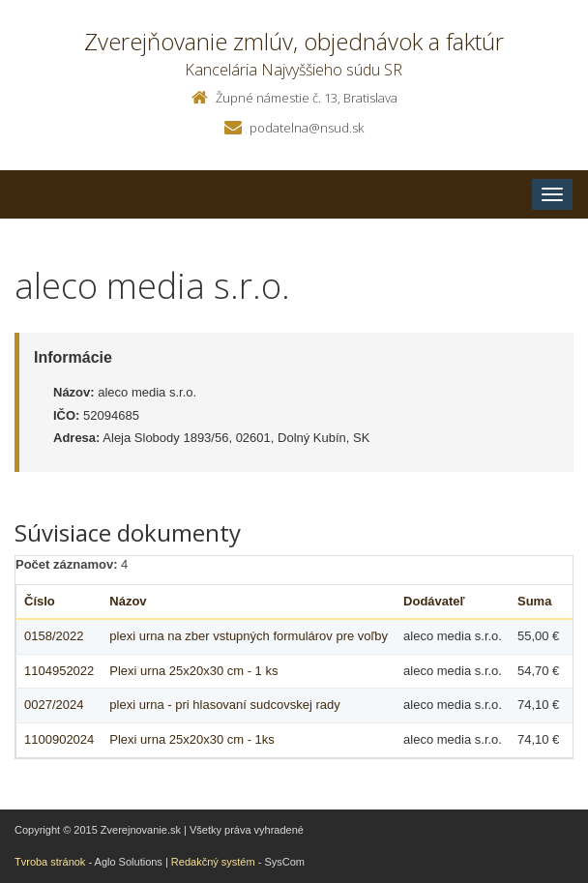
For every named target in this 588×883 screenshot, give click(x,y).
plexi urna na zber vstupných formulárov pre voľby (249, 636)
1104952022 (59, 671)
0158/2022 (54, 636)
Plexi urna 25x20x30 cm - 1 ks (193, 671)
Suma (534, 601)
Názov (128, 601)
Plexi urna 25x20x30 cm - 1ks (192, 739)
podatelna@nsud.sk (307, 128)
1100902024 (59, 739)
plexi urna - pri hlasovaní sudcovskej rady (224, 705)
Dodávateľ (434, 601)
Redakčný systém (213, 862)
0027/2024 (54, 705)
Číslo (40, 601)
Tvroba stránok (50, 862)
